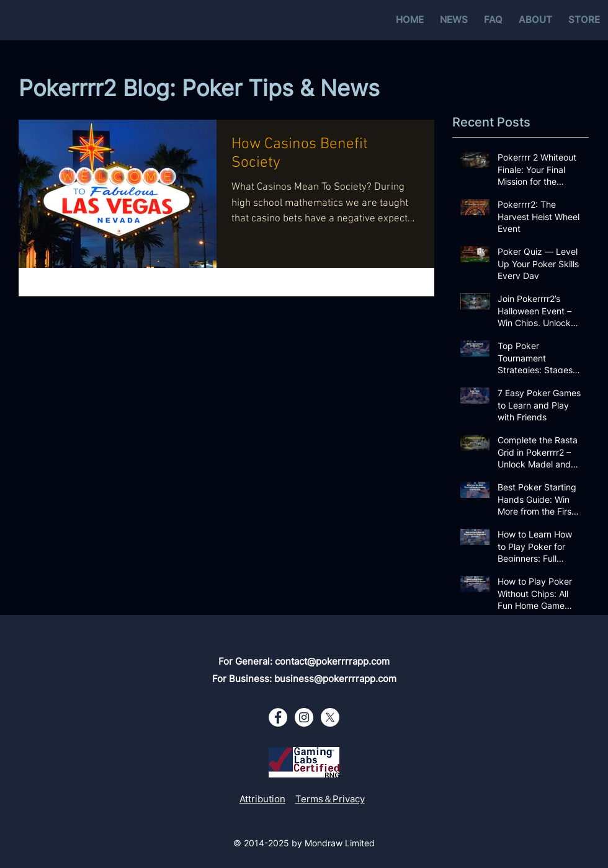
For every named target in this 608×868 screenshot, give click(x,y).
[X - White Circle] (330, 717)
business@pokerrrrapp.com (335, 679)
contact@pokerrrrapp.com (332, 661)
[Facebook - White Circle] (278, 717)
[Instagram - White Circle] (304, 717)
